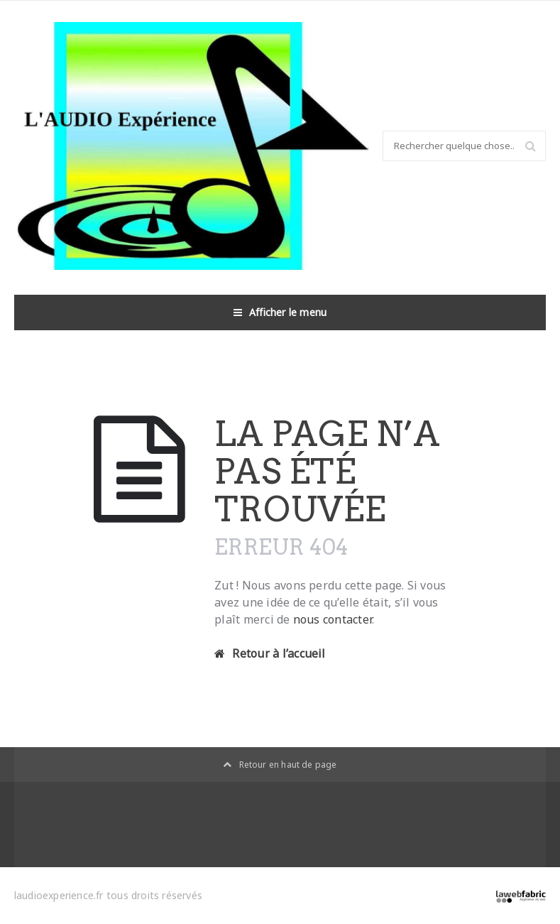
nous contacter (333, 619)
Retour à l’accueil (270, 654)
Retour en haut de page (280, 765)
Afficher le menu (280, 312)
